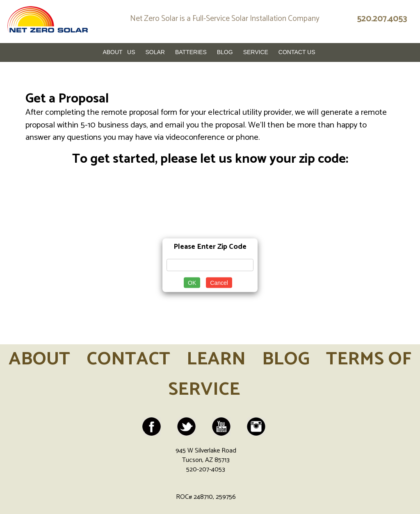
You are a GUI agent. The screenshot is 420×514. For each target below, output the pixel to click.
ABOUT (39, 359)
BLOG (286, 359)
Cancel (219, 283)
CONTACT (128, 359)
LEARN (216, 359)
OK (192, 283)
